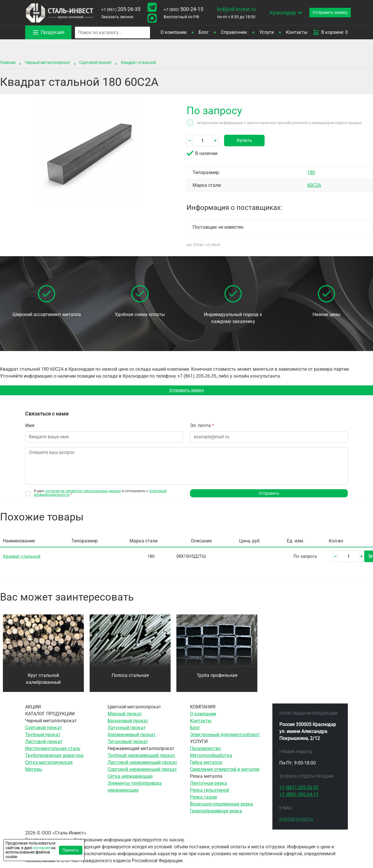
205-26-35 (121, 9)
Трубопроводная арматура (54, 759)
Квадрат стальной (138, 62)
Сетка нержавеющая (130, 780)
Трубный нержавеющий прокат (141, 759)
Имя (30, 427)
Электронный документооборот (225, 738)
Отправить (269, 496)
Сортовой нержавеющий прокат (142, 773)
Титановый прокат (128, 745)
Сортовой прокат (96, 62)
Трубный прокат (43, 738)
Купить (244, 140)
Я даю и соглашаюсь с (100, 495)
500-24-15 (183, 9)
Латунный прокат (127, 731)
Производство (205, 752)
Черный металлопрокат (47, 62)
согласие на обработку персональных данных (83, 493)
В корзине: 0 (330, 32)
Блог (204, 32)
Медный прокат (125, 718)
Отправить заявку (187, 391)
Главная (8, 62)
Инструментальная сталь (53, 752)
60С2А (314, 185)
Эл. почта (202, 427)
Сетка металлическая (49, 766)
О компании (173, 32)
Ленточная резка (208, 787)
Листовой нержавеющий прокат (142, 766)
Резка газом (203, 801)
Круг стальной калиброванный (43, 683)
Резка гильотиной (209, 794)
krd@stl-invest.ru (237, 9)
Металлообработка (211, 759)
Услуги (267, 32)
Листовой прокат (44, 745)
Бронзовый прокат (128, 724)
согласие (41, 848)
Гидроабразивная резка (216, 815)
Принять (71, 850)
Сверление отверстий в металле (225, 773)
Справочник (234, 32)
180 (311, 172)
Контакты (297, 32)
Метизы (34, 773)
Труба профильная (217, 679)
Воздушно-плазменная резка (221, 808)
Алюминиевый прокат (132, 738)
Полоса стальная (130, 679)
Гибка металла (206, 766)
